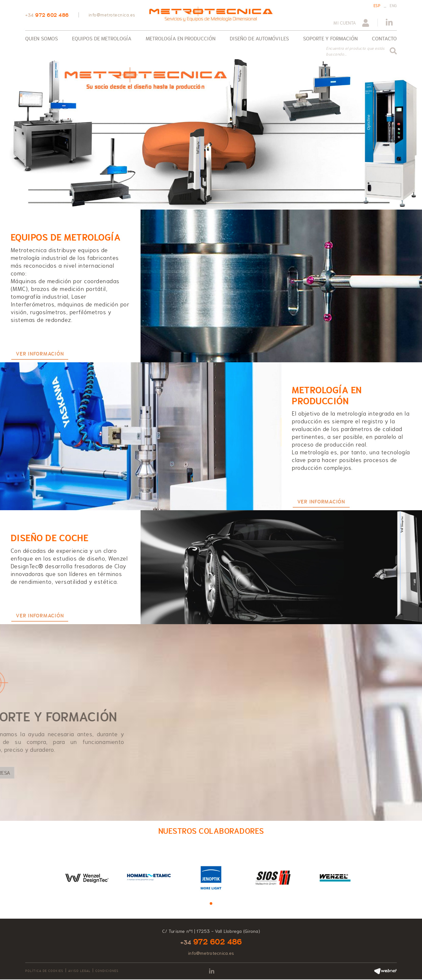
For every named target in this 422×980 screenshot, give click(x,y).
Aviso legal (79, 971)
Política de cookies (44, 971)
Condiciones (107, 971)
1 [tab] (211, 903)
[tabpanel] (87, 877)
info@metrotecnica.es (112, 15)
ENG (393, 6)
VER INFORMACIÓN (40, 354)
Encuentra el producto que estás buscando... (355, 51)
